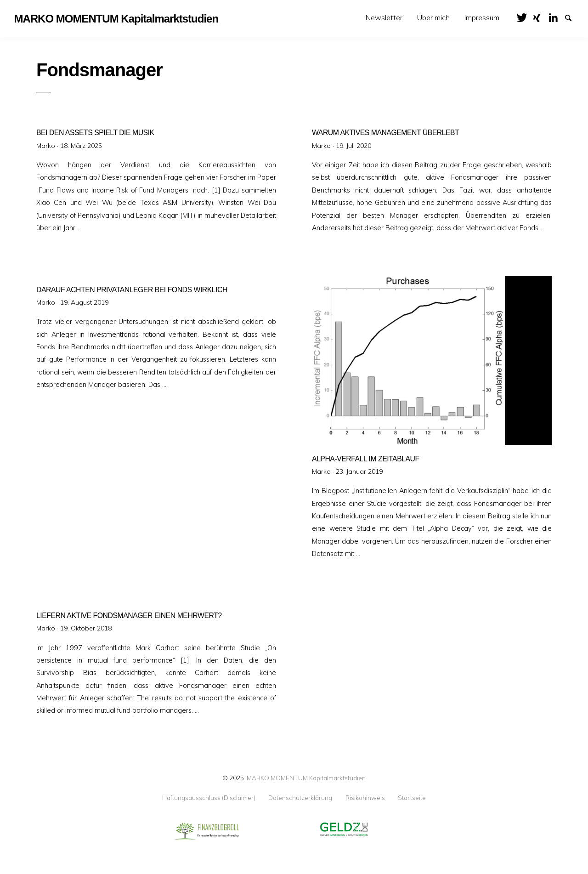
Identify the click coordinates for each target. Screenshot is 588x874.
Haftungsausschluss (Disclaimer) (209, 798)
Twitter (524, 17)
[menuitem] (384, 18)
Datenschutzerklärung (300, 798)
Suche (572, 17)
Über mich (433, 17)
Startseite (412, 798)
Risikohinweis (365, 798)
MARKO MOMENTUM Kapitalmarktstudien (306, 778)
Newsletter (384, 17)
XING (540, 17)
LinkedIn (556, 17)
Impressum (482, 17)
